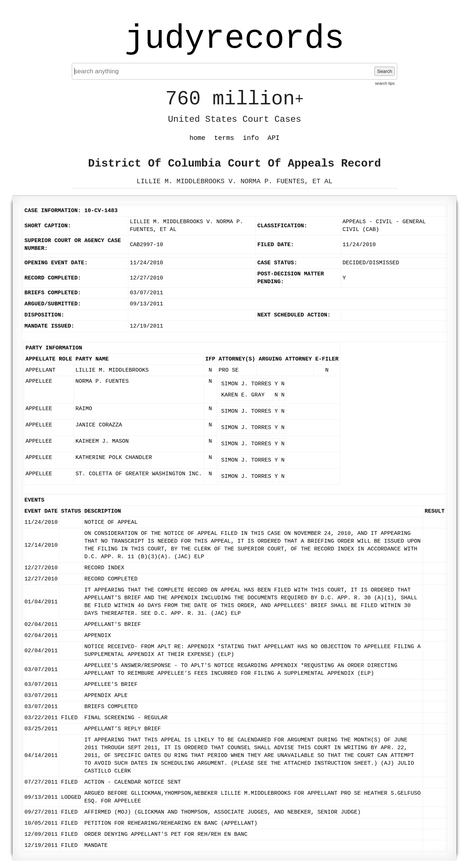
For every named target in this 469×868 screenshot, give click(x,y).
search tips (385, 83)
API (273, 138)
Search (384, 71)
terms (224, 138)
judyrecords (234, 39)
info (251, 138)
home (197, 138)
